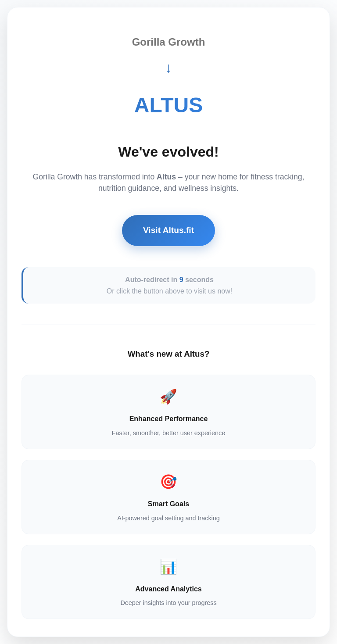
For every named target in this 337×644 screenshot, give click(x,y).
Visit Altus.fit (168, 230)
